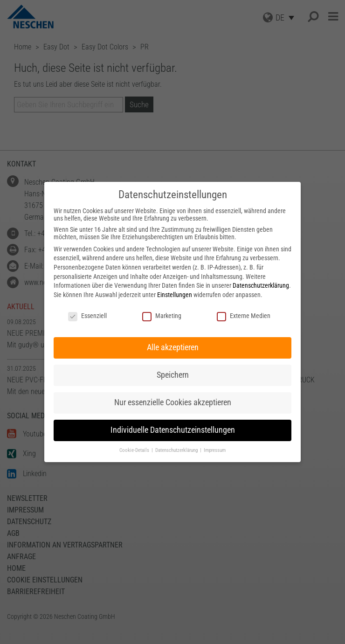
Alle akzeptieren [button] (173, 347)
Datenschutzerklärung (261, 285)
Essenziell (87, 316)
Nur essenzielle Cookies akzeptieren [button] (173, 402)
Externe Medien (244, 316)
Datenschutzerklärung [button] (177, 450)
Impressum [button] (215, 450)
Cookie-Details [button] (135, 450)
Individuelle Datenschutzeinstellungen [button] (173, 430)
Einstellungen (175, 295)
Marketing (162, 316)
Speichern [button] (173, 375)
